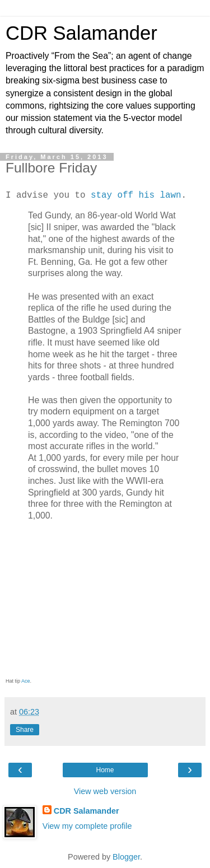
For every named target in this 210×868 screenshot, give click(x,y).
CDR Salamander (81, 33)
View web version (105, 791)
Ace (26, 681)
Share (25, 730)
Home (105, 770)
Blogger (126, 857)
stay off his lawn (136, 195)
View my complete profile (87, 826)
